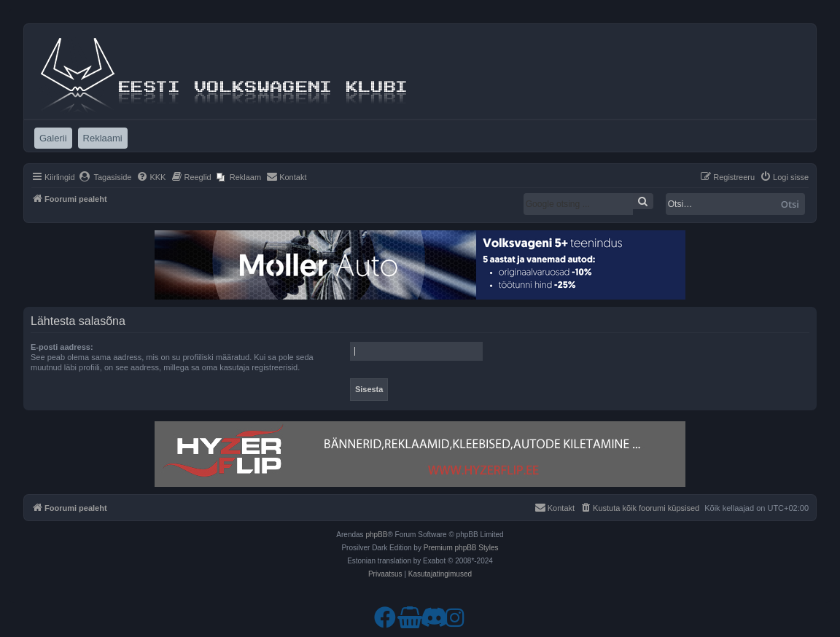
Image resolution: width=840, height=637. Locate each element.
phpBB (376, 535)
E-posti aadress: (62, 347)
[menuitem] (105, 177)
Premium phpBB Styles (461, 548)
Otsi (790, 204)
